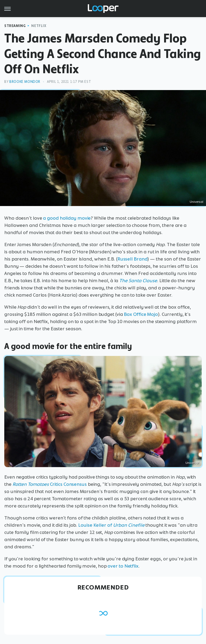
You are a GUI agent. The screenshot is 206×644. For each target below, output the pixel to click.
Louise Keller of (95, 525)
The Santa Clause (138, 281)
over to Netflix (123, 566)
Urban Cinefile (129, 525)
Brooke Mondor (25, 82)
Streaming (15, 26)
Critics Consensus (50, 484)
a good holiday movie (67, 218)
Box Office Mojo (141, 314)
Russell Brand (132, 259)
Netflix (39, 26)
